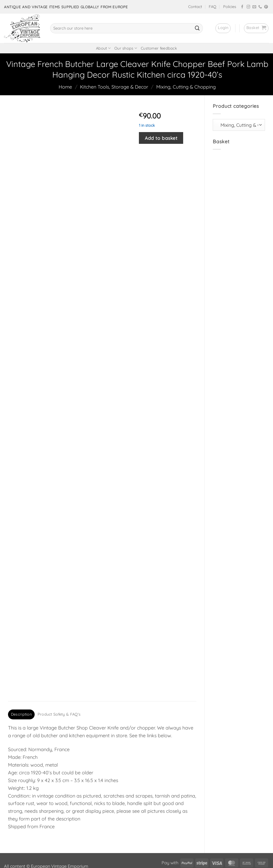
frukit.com (118, 855)
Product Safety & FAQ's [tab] (59, 684)
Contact (195, 7)
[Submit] (197, 28)
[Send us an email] (254, 7)
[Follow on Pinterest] (266, 7)
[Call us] (260, 7)
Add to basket (161, 138)
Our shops (126, 48)
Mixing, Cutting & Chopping (186, 87)
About (103, 48)
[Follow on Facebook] (242, 7)
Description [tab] (21, 684)
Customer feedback (159, 48)
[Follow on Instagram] (248, 7)
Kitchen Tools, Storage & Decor (114, 87)
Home (65, 87)
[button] (223, 28)
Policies (230, 7)
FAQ (212, 7)
